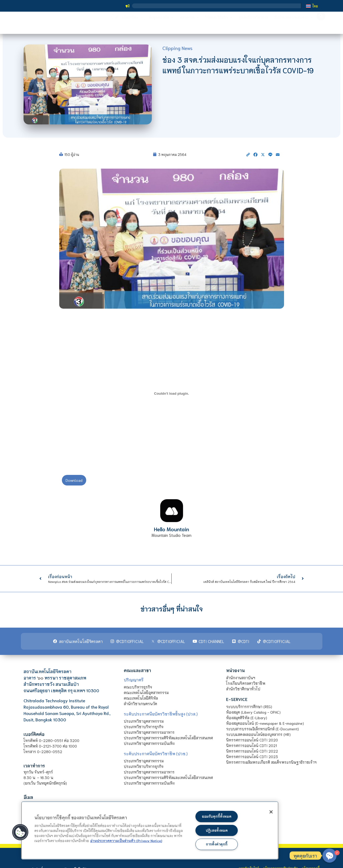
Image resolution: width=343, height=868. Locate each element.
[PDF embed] (172, 393)
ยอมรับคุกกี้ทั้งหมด (217, 815)
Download (74, 480)
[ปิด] (267, 813)
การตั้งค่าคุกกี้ (217, 844)
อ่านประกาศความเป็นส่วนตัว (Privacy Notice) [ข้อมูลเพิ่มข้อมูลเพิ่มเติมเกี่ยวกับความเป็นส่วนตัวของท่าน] (126, 840)
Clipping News (177, 48)
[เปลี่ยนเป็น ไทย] (312, 6)
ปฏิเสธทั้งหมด (217, 829)
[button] (20, 831)
